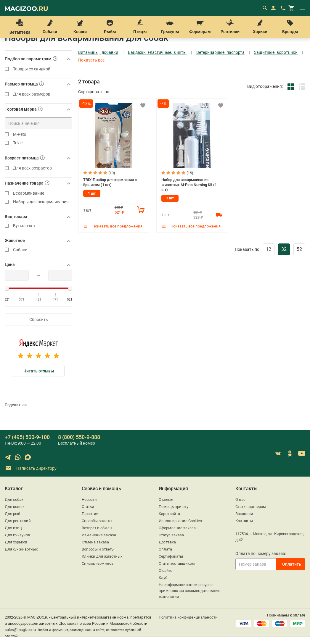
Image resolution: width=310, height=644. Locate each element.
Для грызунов (17, 535)
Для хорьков (16, 542)
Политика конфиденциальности (188, 617)
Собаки (50, 27)
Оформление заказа (177, 528)
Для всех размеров (38, 94)
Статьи (88, 507)
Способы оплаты (97, 521)
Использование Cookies (180, 521)
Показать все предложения (113, 226)
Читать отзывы (39, 371)
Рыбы (110, 27)
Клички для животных (102, 556)
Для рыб (12, 514)
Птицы (140, 27)
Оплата (165, 549)
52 (299, 249)
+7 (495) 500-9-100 (27, 437)
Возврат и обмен (97, 528)
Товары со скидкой (38, 69)
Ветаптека (20, 27)
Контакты (244, 521)
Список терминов (98, 563)
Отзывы (166, 499)
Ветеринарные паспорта (220, 53)
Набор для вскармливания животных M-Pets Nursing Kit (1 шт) (189, 185)
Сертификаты (171, 556)
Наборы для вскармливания (38, 202)
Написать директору (31, 468)
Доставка (167, 542)
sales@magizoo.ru (20, 630)
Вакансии (244, 514)
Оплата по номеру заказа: (261, 553)
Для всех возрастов (38, 168)
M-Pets (38, 134)
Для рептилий (18, 521)
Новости (89, 499)
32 (284, 249)
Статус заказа (171, 535)
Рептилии (230, 27)
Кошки (80, 27)
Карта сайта (169, 514)
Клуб (163, 578)
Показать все (91, 60)
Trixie (38, 143)
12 (269, 249)
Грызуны (170, 27)
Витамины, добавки (98, 53)
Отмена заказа (95, 542)
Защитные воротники (276, 53)
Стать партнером (251, 507)
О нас (240, 499)
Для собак (14, 499)
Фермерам (200, 27)
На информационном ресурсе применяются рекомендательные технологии (189, 591)
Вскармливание (38, 193)
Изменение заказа (99, 535)
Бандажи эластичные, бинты (157, 53)
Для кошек (15, 507)
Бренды (290, 27)
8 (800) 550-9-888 (79, 437)
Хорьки (260, 27)
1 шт (92, 193)
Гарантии (90, 514)
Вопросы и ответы (98, 549)
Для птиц (13, 528)
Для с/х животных (21, 549)
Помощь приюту (174, 507)
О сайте (166, 570)
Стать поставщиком (177, 563)
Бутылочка (38, 226)
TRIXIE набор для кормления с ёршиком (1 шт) (110, 182)
